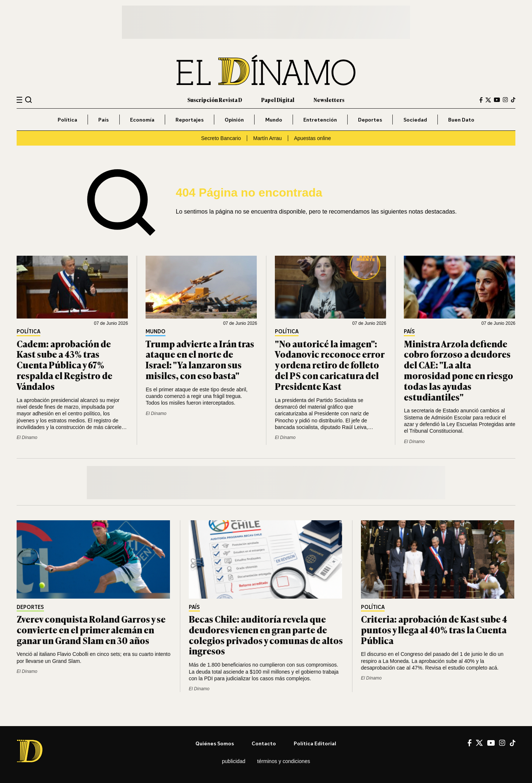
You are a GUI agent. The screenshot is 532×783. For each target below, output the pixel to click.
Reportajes (190, 120)
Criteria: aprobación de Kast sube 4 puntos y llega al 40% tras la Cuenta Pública (434, 629)
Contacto (264, 743)
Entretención (320, 120)
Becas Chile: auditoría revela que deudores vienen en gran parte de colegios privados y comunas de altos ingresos (266, 635)
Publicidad (234, 761)
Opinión (234, 120)
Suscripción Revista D (215, 100)
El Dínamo (27, 438)
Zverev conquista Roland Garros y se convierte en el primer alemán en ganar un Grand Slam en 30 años (91, 629)
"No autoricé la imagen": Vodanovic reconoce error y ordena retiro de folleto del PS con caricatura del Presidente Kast (330, 365)
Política (67, 120)
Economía (142, 120)
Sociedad (415, 120)
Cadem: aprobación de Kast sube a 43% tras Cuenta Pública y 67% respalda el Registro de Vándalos (64, 365)
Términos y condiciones (284, 761)
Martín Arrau (267, 138)
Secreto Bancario (221, 138)
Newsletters (329, 100)
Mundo (274, 120)
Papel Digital (278, 100)
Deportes (370, 120)
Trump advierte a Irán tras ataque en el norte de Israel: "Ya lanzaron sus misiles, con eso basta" (200, 359)
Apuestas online (313, 138)
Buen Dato (461, 120)
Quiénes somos (215, 743)
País (103, 120)
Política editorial (315, 743)
